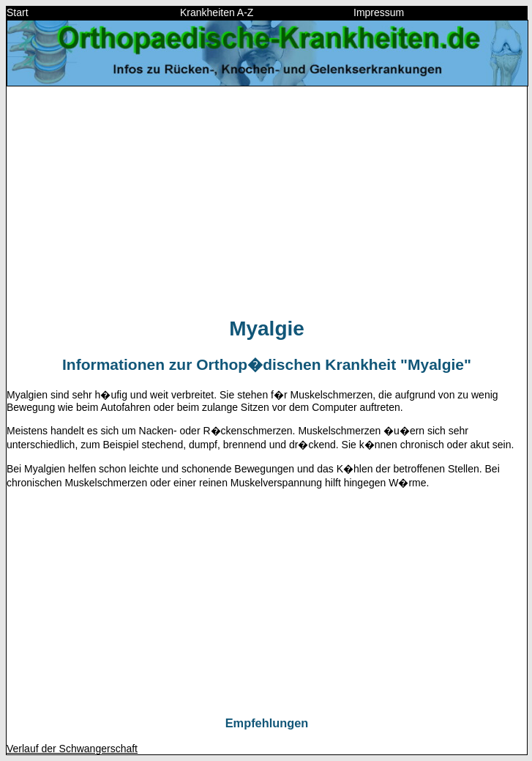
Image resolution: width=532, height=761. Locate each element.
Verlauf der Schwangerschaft (72, 749)
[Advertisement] (267, 201)
